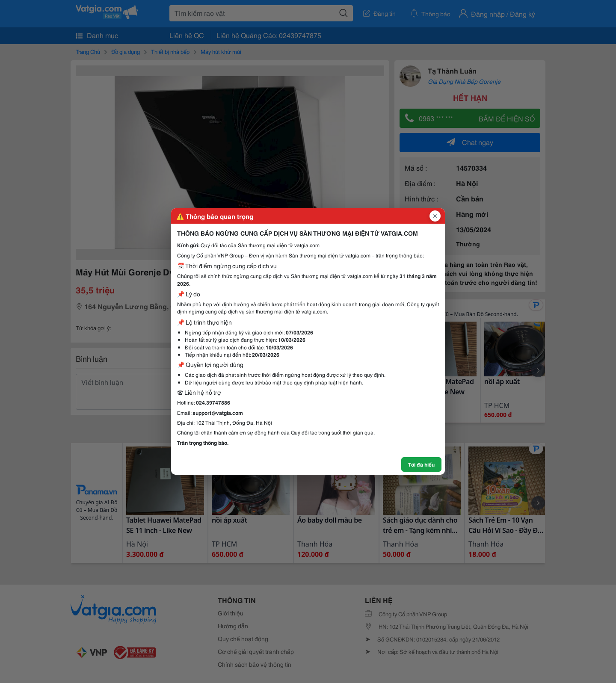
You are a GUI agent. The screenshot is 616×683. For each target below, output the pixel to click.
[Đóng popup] (435, 216)
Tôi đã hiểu (421, 464)
